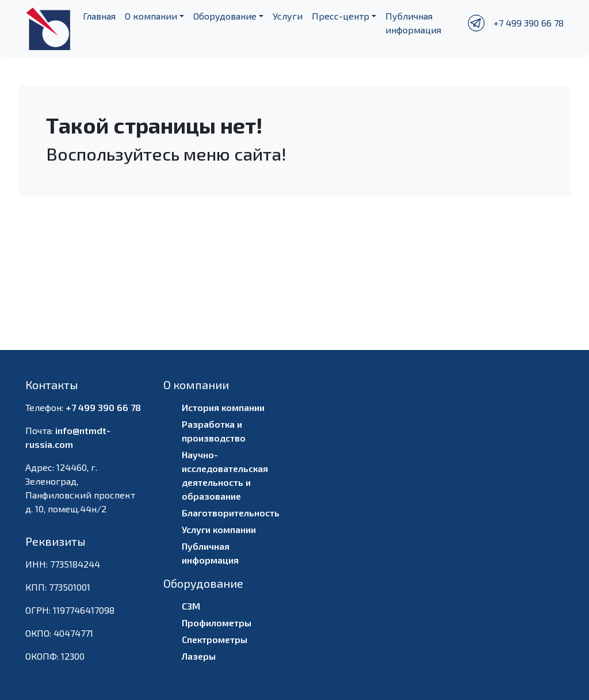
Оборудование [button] (225, 16)
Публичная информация (413, 23)
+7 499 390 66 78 (529, 23)
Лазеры (199, 656)
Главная (99, 16)
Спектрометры (215, 639)
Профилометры (217, 623)
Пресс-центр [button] (341, 16)
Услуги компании (219, 529)
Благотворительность (231, 513)
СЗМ (191, 606)
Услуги (288, 16)
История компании (223, 407)
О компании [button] (151, 16)
